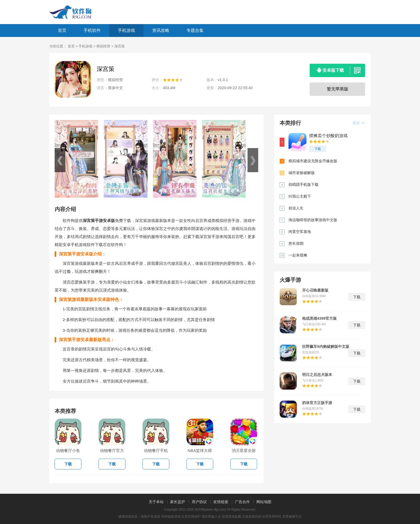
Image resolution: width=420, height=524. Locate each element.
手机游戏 (126, 30)
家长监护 (178, 502)
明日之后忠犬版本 (317, 375)
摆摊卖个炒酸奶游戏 (328, 136)
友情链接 (221, 502)
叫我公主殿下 (300, 196)
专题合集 (195, 30)
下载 (318, 149)
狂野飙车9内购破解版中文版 (326, 346)
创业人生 (296, 208)
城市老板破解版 (302, 173)
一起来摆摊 (298, 255)
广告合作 (242, 502)
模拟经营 (103, 46)
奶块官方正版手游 (317, 403)
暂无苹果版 (337, 89)
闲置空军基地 (300, 232)
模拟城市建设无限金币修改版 (313, 161)
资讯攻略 (161, 30)
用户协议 (199, 502)
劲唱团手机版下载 (303, 184)
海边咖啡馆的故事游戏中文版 (313, 220)
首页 (62, 30)
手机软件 (92, 30)
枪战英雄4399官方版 (319, 318)
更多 (359, 123)
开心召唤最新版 (315, 290)
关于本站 (156, 502)
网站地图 (264, 502)
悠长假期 (296, 243)
